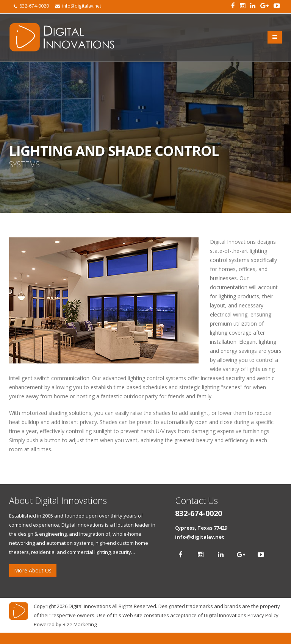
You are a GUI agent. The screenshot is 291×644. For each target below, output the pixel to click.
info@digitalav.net (200, 537)
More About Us (33, 570)
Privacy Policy (263, 615)
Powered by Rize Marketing (65, 624)
